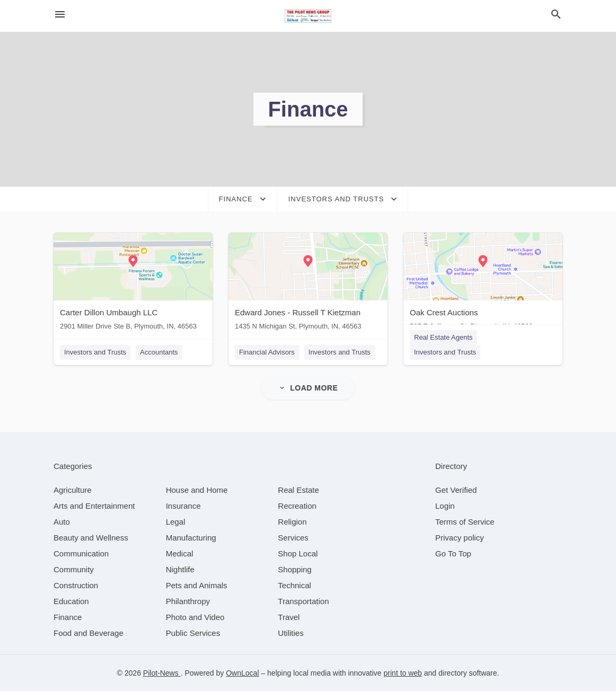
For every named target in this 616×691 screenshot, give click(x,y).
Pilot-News (162, 673)
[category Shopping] (294, 569)
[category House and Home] (197, 490)
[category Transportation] (303, 601)
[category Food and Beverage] (89, 633)
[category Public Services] (193, 633)
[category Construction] (76, 585)
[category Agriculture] (73, 490)
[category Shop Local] (298, 553)
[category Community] (74, 569)
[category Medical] (180, 553)
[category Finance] (68, 617)
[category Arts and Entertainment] (94, 506)
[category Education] (71, 601)
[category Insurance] (183, 506)
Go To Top (453, 553)
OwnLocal (242, 673)
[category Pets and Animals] (197, 585)
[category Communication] (81, 553)
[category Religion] (292, 522)
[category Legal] (176, 522)
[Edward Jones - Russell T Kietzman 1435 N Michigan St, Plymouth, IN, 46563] (308, 284)
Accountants (159, 352)
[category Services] (293, 538)
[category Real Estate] (298, 490)
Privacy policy (460, 538)
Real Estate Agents (443, 337)
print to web (403, 673)
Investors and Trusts (95, 352)
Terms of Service (465, 522)
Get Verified (456, 490)
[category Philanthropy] (188, 601)
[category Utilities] (291, 633)
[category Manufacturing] (191, 538)
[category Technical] (294, 585)
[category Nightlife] (180, 569)
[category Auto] (62, 522)
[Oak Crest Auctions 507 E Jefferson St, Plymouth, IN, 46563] (483, 284)
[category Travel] (289, 617)
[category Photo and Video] (195, 617)
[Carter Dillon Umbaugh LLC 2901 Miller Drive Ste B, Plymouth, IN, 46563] (133, 284)
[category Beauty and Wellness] (91, 538)
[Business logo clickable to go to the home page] (308, 16)
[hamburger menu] (60, 15)
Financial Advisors (267, 352)
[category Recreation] (297, 506)
